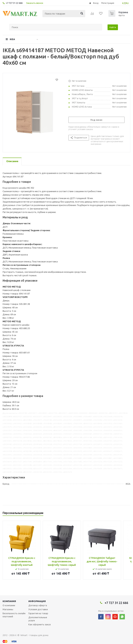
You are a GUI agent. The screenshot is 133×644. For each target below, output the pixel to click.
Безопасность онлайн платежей (14, 615)
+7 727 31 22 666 (14, 3)
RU (127, 3)
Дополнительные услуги (38, 619)
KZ (124, 3)
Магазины (8, 609)
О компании (9, 605)
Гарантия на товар (38, 613)
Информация (37, 601)
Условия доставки (38, 609)
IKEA (12, 39)
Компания (9, 601)
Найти (113, 27)
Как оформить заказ (40, 624)
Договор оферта (38, 605)
